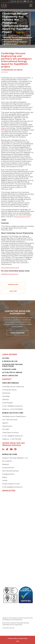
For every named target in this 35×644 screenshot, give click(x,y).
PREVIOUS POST (13, 284)
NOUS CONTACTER (18, 333)
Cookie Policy (23, 638)
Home (5, 35)
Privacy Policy (12, 638)
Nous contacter (10, 376)
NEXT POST (13, 291)
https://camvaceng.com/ (10, 268)
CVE (17, 641)
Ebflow (4, 128)
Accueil (6, 358)
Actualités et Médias (12, 372)
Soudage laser (9, 369)
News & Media (13, 35)
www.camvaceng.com (22, 217)
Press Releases (25, 35)
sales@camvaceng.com (10, 274)
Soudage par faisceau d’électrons (13, 365)
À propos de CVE (10, 361)
